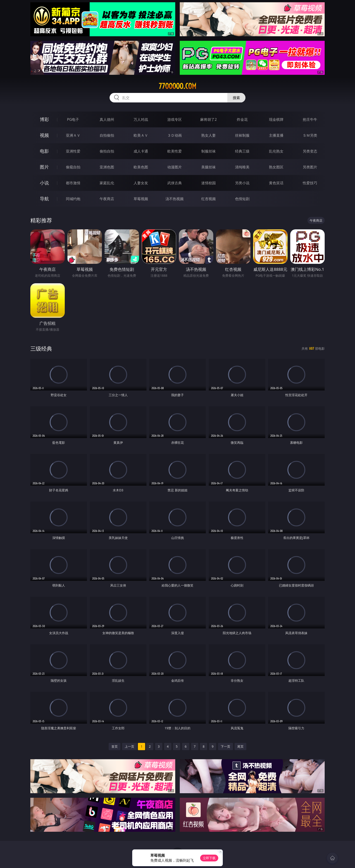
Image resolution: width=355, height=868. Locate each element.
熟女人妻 (209, 135)
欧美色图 (141, 167)
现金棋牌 (276, 119)
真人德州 (107, 119)
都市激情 (73, 183)
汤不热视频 (175, 199)
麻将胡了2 (208, 119)
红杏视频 (209, 199)
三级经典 (41, 348)
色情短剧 (242, 199)
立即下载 (209, 858)
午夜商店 (107, 199)
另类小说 (242, 183)
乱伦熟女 (276, 151)
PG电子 (73, 119)
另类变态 (310, 151)
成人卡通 (141, 151)
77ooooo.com (177, 86)
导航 (44, 199)
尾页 (240, 746)
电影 (44, 151)
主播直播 (276, 135)
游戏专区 (175, 119)
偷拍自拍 (107, 151)
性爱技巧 (310, 183)
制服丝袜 (209, 151)
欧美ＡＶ (141, 135)
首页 (115, 746)
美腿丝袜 (209, 167)
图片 (44, 167)
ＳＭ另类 (310, 135)
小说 (44, 183)
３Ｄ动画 (175, 135)
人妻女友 (141, 183)
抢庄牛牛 (310, 119)
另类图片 (310, 167)
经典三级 (242, 151)
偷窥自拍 (73, 167)
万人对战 (141, 119)
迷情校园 (209, 183)
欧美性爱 (175, 151)
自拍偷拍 (107, 135)
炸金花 (242, 119)
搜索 (236, 98)
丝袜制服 (242, 135)
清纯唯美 (242, 167)
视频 (44, 135)
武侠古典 (175, 183)
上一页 (130, 746)
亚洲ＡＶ (73, 135)
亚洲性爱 (73, 151)
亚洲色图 (107, 167)
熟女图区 (276, 167)
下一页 (225, 746)
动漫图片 (175, 167)
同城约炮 (73, 199)
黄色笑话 (276, 183)
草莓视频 (141, 199)
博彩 (44, 119)
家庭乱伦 (107, 183)
